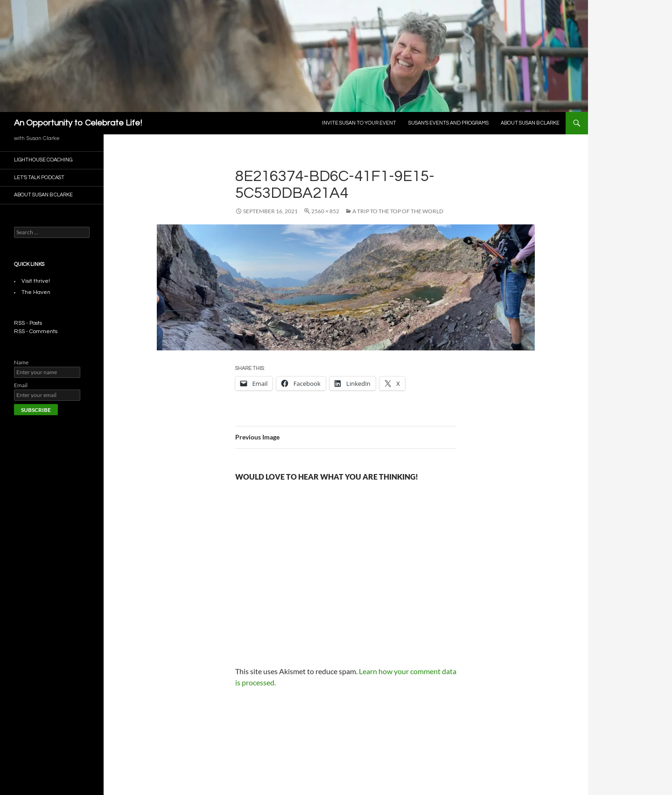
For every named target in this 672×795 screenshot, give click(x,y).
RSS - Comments (36, 331)
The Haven (36, 292)
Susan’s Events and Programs (448, 123)
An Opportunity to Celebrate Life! (78, 123)
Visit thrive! (36, 281)
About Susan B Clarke (530, 123)
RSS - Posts (28, 323)
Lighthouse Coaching (43, 160)
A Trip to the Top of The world (398, 211)
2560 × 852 (325, 211)
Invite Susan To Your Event (359, 123)
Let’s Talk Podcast (39, 178)
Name (21, 362)
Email (21, 385)
